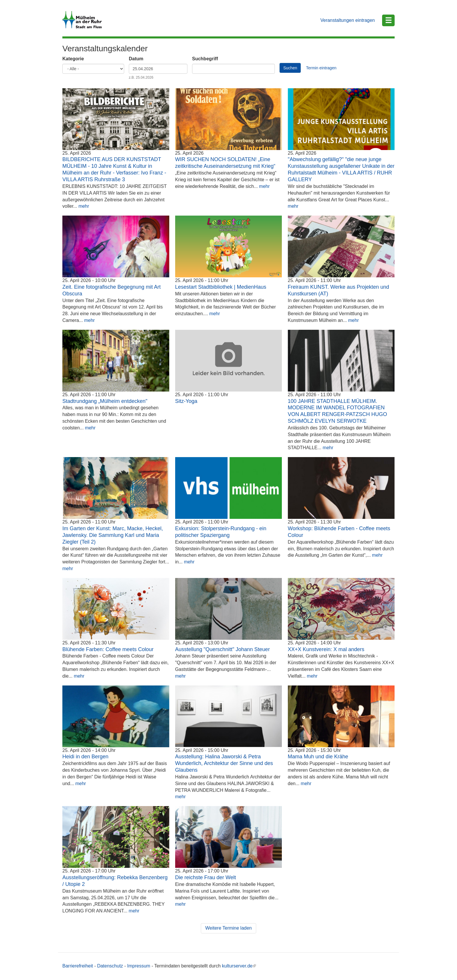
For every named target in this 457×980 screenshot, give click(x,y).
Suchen (290, 68)
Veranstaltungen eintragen (348, 20)
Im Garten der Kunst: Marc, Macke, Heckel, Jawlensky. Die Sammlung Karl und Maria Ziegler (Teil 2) (113, 535)
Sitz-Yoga (186, 401)
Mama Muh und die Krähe (318, 757)
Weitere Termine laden (228, 928)
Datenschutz (110, 966)
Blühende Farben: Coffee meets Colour (108, 649)
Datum (136, 59)
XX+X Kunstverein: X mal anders (326, 649)
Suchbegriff (205, 59)
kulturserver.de (239, 966)
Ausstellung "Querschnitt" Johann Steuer (223, 649)
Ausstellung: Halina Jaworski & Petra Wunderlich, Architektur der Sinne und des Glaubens (224, 763)
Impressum (139, 966)
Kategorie (73, 59)
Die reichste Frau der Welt (206, 877)
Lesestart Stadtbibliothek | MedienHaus (221, 287)
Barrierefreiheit (78, 966)
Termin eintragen (321, 68)
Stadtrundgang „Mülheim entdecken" (105, 401)
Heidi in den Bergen (85, 757)
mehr (84, 206)
